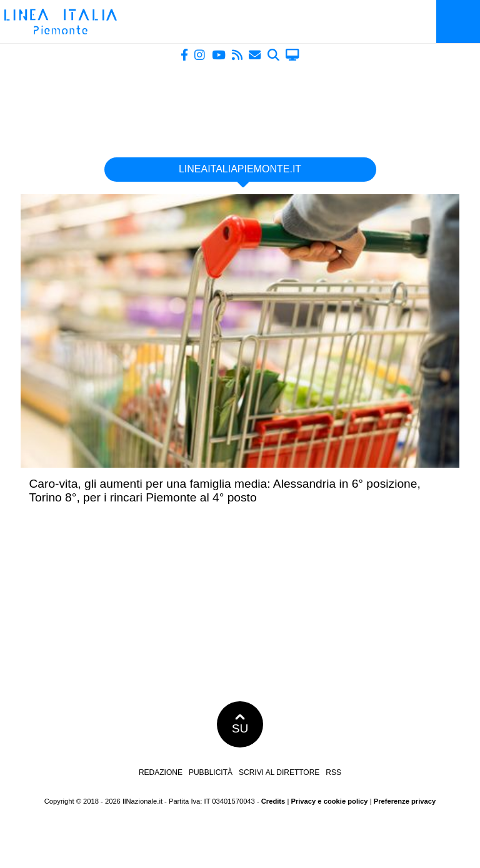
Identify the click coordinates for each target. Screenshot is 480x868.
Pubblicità (211, 772)
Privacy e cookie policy (329, 801)
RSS (333, 772)
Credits (273, 801)
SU (240, 724)
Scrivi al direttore (279, 772)
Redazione (161, 772)
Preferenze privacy (405, 801)
